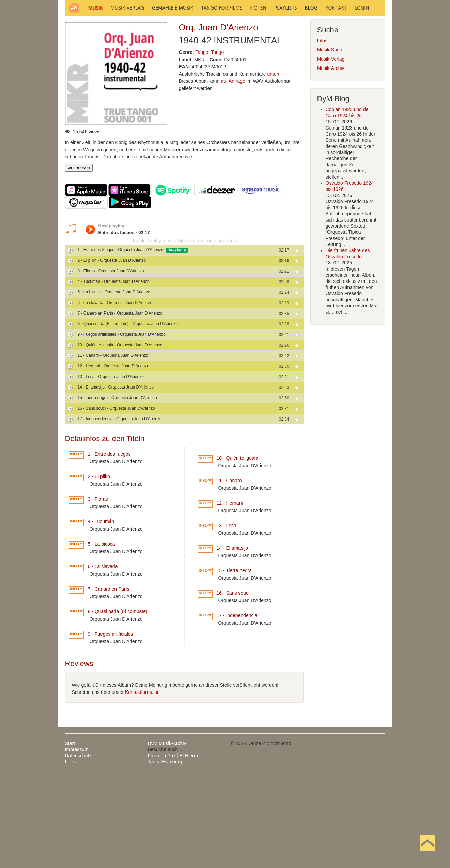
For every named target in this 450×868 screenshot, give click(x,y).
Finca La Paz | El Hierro (173, 848)
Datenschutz (78, 848)
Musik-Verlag (331, 151)
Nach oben (427, 854)
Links (71, 854)
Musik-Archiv (331, 160)
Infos (322, 133)
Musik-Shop (330, 142)
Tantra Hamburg (165, 854)
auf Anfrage (233, 173)
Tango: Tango (210, 144)
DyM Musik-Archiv (167, 835)
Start (70, 835)
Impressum (77, 841)
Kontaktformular (142, 784)
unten (273, 166)
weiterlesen (79, 260)
